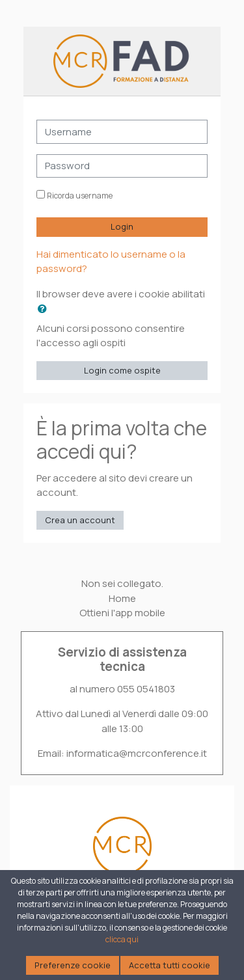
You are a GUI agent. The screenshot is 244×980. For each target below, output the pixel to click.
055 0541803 (146, 689)
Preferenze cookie (73, 965)
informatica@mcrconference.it (137, 753)
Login (122, 226)
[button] (45, 309)
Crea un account (80, 520)
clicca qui (122, 939)
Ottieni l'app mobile (122, 613)
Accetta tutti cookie (169, 965)
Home (122, 598)
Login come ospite (122, 370)
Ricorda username (80, 196)
